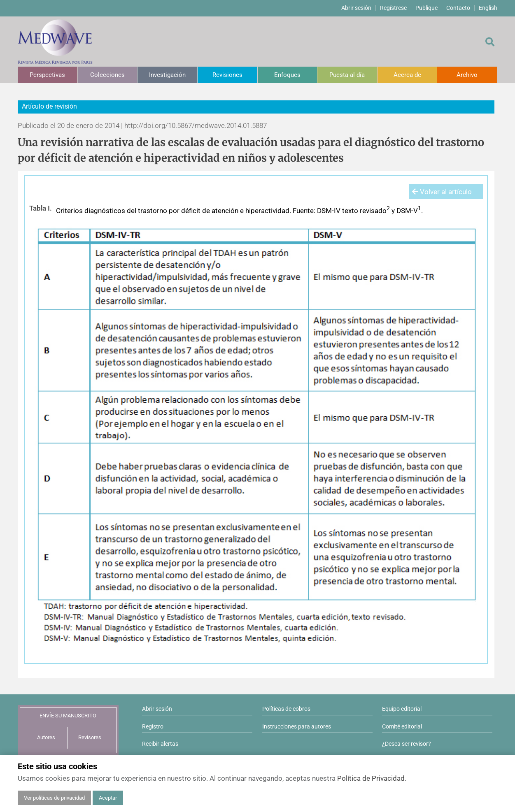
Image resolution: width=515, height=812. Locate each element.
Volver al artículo (442, 192)
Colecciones (107, 75)
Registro (153, 726)
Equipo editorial (402, 709)
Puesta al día (347, 75)
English (488, 8)
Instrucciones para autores (297, 726)
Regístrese (393, 8)
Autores (46, 737)
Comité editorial (402, 726)
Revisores (90, 737)
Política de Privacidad (371, 778)
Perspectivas (47, 75)
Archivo (467, 75)
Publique (426, 8)
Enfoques (287, 75)
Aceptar (108, 798)
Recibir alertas (160, 744)
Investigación (167, 75)
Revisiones (227, 75)
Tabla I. (41, 208)
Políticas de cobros (286, 709)
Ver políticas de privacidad (54, 798)
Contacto (458, 8)
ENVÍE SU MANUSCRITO (68, 716)
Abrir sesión (356, 8)
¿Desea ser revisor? (407, 744)
